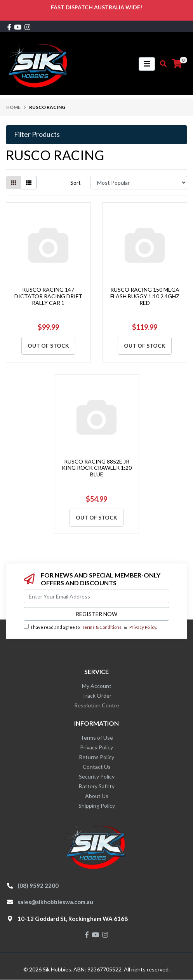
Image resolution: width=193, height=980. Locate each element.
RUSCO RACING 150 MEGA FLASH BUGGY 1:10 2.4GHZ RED (145, 296)
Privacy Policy (143, 627)
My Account (97, 686)
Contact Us (97, 767)
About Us (97, 796)
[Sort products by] (139, 183)
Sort (76, 183)
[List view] (29, 183)
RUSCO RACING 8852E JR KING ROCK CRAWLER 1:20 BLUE (97, 468)
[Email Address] (96, 596)
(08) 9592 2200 (38, 885)
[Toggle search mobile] (161, 64)
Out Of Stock (48, 346)
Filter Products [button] (37, 134)
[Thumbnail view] (14, 183)
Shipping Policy (97, 806)
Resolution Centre (97, 705)
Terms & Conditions (102, 627)
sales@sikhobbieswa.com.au (55, 902)
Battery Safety (97, 786)
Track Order (97, 696)
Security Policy (97, 776)
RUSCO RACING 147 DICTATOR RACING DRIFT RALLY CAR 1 (48, 296)
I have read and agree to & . (90, 627)
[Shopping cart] (177, 64)
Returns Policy (96, 757)
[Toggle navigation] (147, 64)
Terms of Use (97, 738)
